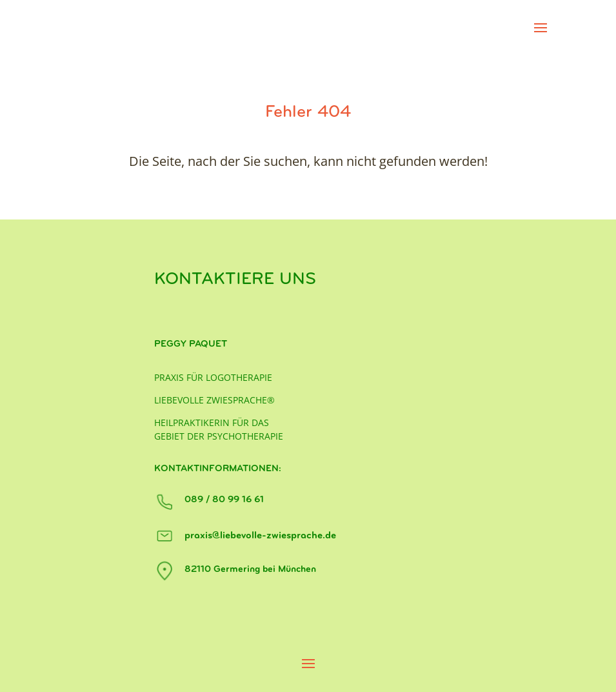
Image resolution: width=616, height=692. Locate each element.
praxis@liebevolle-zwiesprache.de (260, 536)
